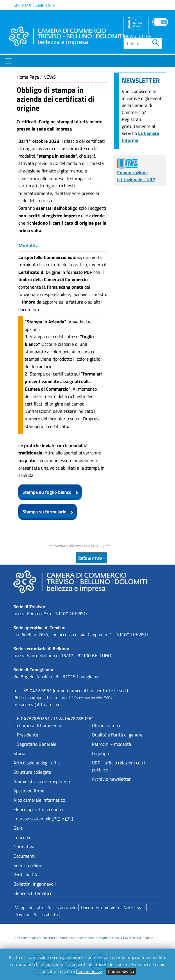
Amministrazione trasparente (42, 781)
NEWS (50, 77)
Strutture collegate (32, 772)
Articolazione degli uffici (37, 763)
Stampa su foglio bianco (47, 492)
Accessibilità (46, 914)
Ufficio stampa (106, 725)
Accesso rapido (62, 907)
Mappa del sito (29, 907)
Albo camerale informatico (39, 800)
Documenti (24, 856)
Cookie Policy (89, 971)
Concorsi (22, 837)
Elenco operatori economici (40, 809)
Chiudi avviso (121, 971)
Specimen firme (29, 791)
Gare (18, 828)
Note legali (134, 907)
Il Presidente (26, 735)
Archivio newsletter (111, 779)
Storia (19, 753)
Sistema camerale (34, 6)
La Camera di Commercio (38, 725)
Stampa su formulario (44, 512)
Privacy (22, 914)
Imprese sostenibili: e (43, 819)
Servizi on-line (28, 865)
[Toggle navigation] (8, 61)
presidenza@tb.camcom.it (39, 704)
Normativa (24, 847)
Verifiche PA (25, 875)
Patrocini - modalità (111, 744)
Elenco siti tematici (32, 893)
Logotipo (100, 753)
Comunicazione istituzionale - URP (136, 171)
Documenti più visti (100, 907)
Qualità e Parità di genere (117, 735)
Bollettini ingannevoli (35, 884)
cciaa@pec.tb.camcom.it (47, 697)
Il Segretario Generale (35, 744)
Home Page (28, 77)
